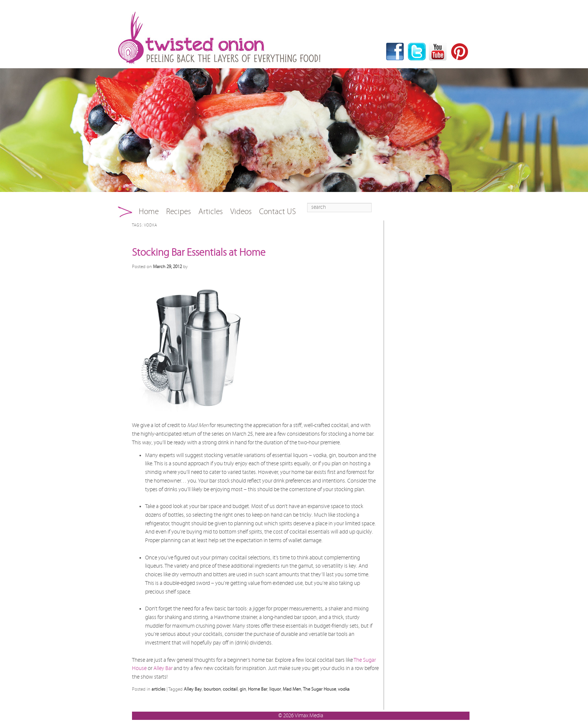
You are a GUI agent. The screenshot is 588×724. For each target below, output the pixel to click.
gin (243, 689)
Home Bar (258, 689)
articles (158, 689)
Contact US (277, 212)
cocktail (230, 689)
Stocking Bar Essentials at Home (199, 253)
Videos (241, 212)
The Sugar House (319, 689)
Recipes (178, 212)
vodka (344, 689)
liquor (275, 689)
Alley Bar (163, 668)
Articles (211, 212)
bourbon (212, 689)
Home (149, 212)
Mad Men (292, 689)
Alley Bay (193, 689)
